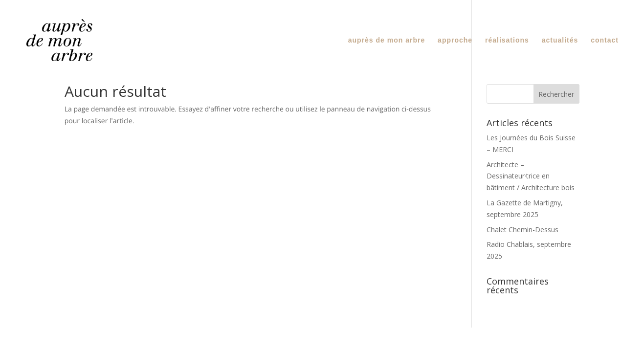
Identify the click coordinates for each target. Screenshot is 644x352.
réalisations (507, 40)
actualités (560, 40)
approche (455, 40)
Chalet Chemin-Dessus (522, 230)
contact (605, 40)
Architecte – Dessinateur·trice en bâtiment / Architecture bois (531, 176)
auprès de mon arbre (387, 40)
